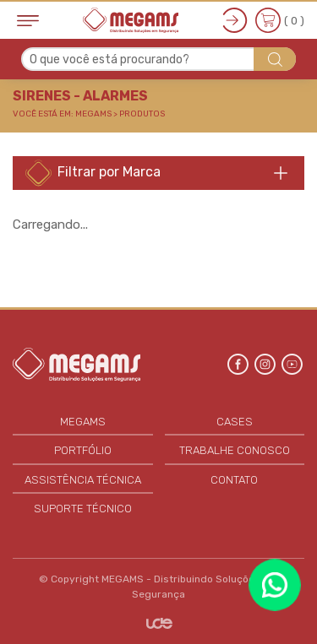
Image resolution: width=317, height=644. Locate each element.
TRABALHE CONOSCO (235, 450)
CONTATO (234, 480)
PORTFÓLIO (83, 450)
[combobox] (158, 59)
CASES (235, 422)
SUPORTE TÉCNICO (83, 509)
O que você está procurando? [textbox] (109, 60)
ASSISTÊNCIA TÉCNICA (83, 480)
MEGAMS (83, 422)
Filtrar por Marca (93, 173)
